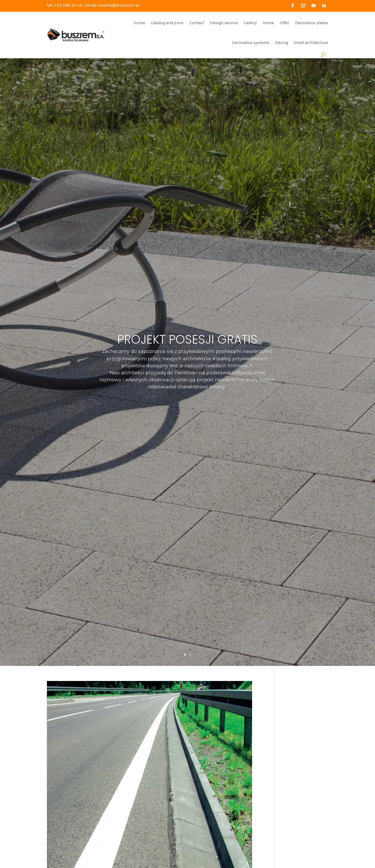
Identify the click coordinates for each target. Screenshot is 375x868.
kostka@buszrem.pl (119, 5)
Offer (285, 23)
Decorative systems (251, 43)
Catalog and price (167, 23)
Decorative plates (312, 23)
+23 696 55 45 (68, 5)
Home (139, 23)
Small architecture (311, 43)
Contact (197, 23)
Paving (282, 43)
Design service (224, 23)
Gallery (250, 23)
